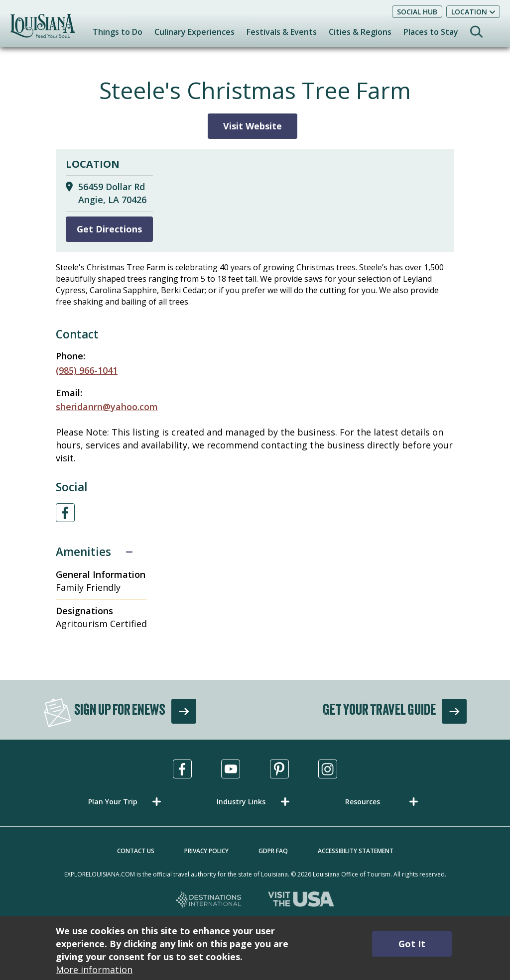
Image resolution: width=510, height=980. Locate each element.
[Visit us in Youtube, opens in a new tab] (231, 769)
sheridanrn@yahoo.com (107, 407)
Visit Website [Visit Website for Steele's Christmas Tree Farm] (253, 126)
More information (94, 970)
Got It (412, 944)
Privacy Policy (206, 851)
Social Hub (417, 12)
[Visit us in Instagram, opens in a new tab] (328, 769)
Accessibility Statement (356, 851)
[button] (127, 802)
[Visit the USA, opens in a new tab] (301, 901)
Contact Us (136, 851)
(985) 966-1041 (87, 370)
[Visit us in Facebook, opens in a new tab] (182, 769)
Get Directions (109, 229)
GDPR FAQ (273, 851)
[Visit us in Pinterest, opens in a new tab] (279, 769)
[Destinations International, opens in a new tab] (209, 901)
